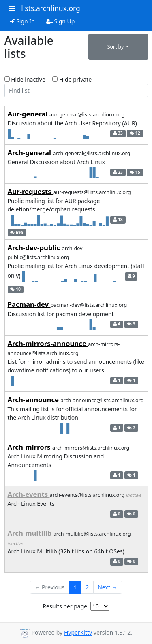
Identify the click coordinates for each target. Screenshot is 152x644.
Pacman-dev (29, 304)
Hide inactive (25, 79)
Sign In (22, 21)
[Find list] (76, 91)
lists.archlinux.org (51, 8)
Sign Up (61, 21)
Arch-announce (34, 400)
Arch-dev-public (35, 248)
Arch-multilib (31, 533)
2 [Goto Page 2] (87, 587)
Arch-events (29, 494)
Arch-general (30, 153)
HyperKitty (78, 632)
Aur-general (29, 114)
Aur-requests (31, 191)
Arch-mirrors (30, 447)
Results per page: (66, 606)
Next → (107, 587)
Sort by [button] (116, 47)
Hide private (72, 79)
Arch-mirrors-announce (48, 343)
